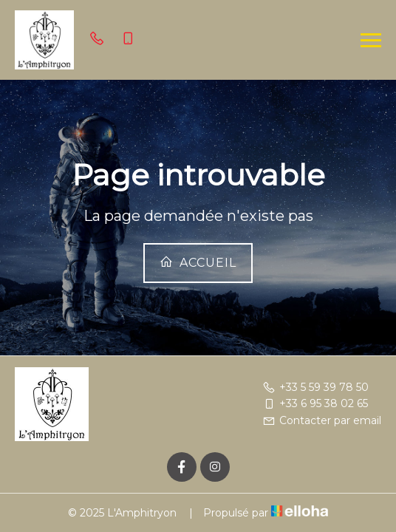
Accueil (198, 262)
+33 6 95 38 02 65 (315, 403)
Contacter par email (322, 420)
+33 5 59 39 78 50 (315, 387)
